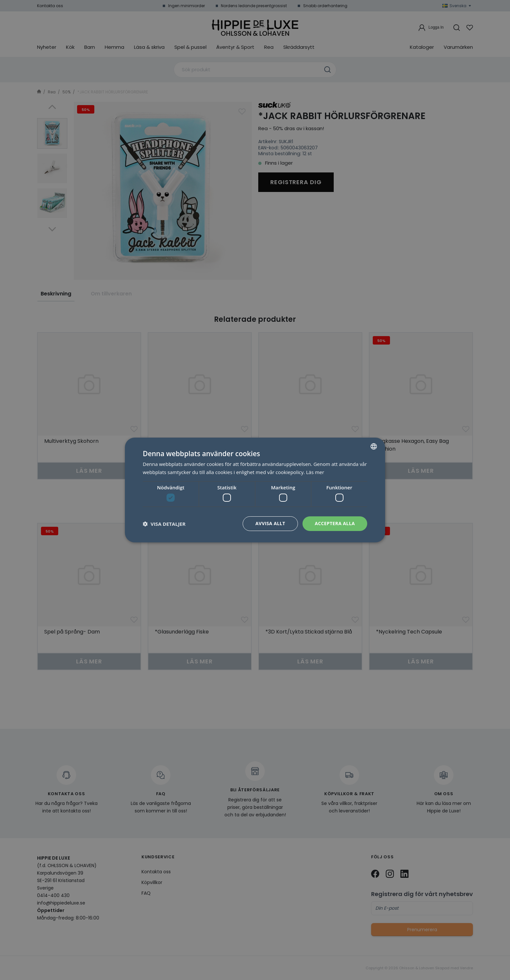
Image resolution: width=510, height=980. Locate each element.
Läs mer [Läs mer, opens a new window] (315, 472)
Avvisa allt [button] (270, 523)
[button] (164, 524)
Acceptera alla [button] (335, 523)
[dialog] (255, 490)
